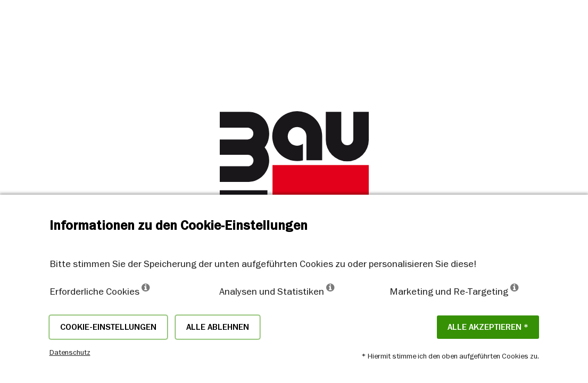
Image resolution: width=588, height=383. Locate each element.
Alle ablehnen (218, 327)
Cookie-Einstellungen (108, 327)
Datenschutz (70, 352)
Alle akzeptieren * (488, 327)
